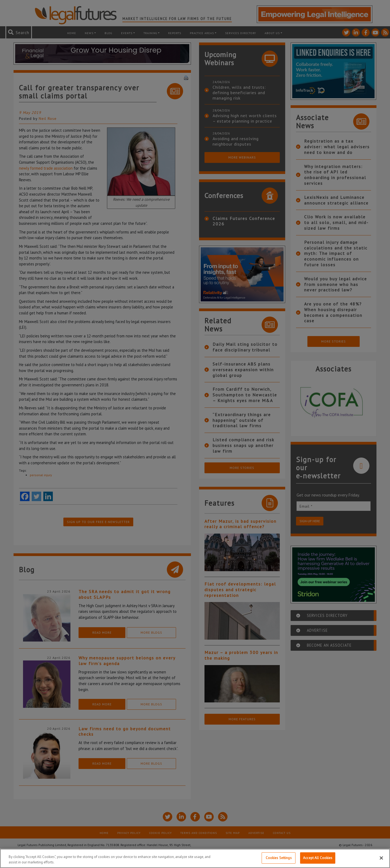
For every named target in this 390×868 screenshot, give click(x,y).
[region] (195, 858)
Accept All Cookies (318, 858)
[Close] (381, 858)
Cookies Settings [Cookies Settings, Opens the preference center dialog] (279, 858)
